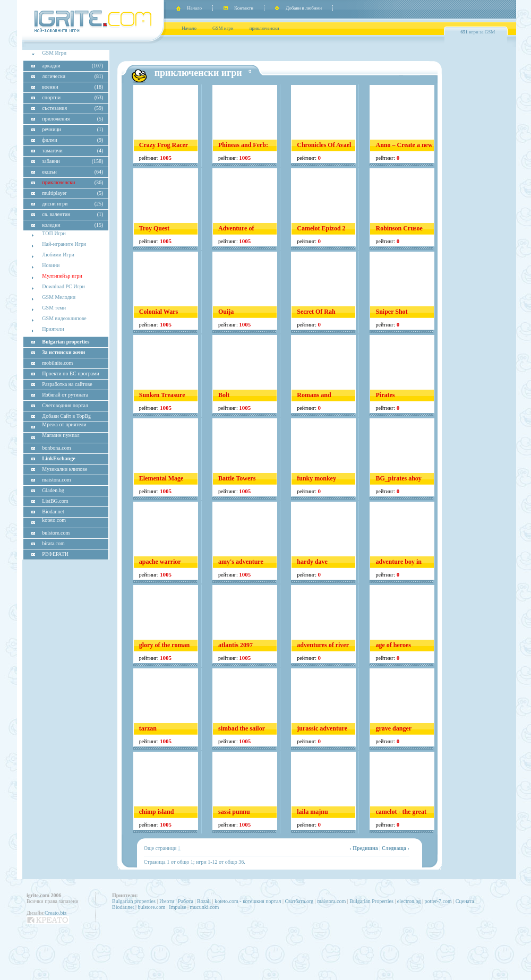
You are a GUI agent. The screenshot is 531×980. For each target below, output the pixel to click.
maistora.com (331, 901)
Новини (51, 265)
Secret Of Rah (316, 312)
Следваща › (396, 848)
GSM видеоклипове (64, 318)
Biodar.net (123, 907)
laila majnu (312, 812)
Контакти (244, 8)
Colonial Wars (159, 312)
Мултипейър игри (62, 276)
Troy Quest (154, 228)
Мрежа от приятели (64, 424)
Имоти (167, 901)
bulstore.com (151, 907)
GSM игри (223, 28)
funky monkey (316, 478)
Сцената (465, 901)
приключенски (264, 28)
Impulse (177, 907)
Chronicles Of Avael (324, 145)
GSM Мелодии (59, 297)
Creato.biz (55, 913)
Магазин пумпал (61, 435)
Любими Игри (58, 255)
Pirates (385, 395)
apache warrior (160, 562)
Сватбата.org (299, 901)
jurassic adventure (322, 728)
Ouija (226, 312)
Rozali (204, 901)
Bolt (224, 395)
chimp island (157, 812)
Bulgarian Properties (371, 901)
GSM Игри (54, 53)
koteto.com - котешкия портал (248, 901)
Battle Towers (237, 478)
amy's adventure (241, 562)
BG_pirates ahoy (398, 478)
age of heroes (393, 645)
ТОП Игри (54, 233)
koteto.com (54, 520)
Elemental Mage (161, 478)
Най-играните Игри (64, 244)
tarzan (148, 728)
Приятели (53, 329)
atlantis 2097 (235, 645)
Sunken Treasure (162, 395)
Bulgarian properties (134, 901)
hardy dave (312, 562)
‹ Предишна (364, 848)
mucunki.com (205, 907)
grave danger (393, 728)
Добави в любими (304, 8)
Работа (186, 901)
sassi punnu (234, 812)
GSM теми (54, 308)
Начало (194, 8)
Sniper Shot (391, 312)
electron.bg (409, 901)
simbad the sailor (242, 728)
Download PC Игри (63, 286)
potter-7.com (438, 901)
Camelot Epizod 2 (321, 228)
